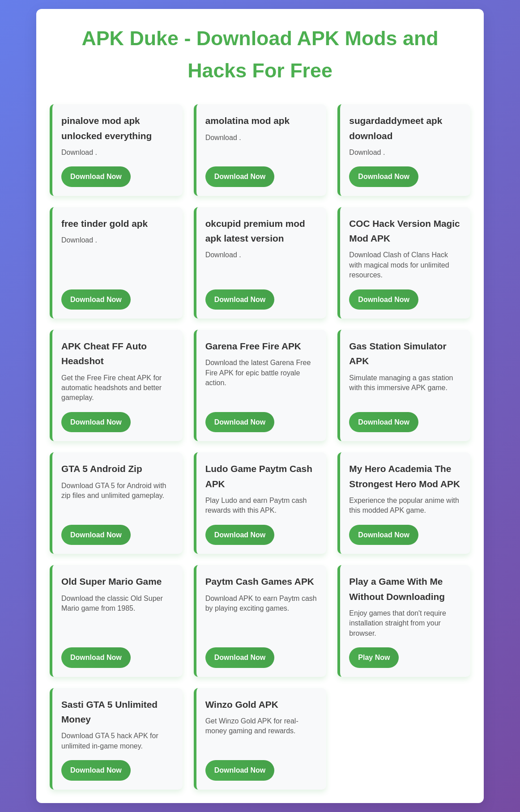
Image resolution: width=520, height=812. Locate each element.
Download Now (96, 176)
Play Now (374, 657)
